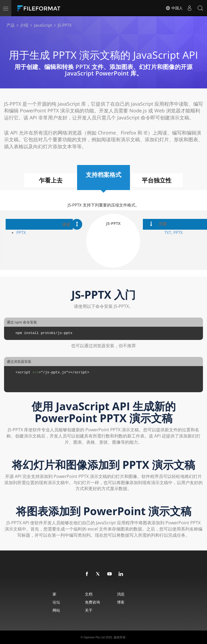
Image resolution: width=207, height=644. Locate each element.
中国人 (174, 8)
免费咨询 (92, 602)
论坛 (56, 602)
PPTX (21, 232)
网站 (56, 610)
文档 (89, 594)
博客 (121, 602)
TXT (168, 232)
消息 (121, 594)
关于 (89, 610)
